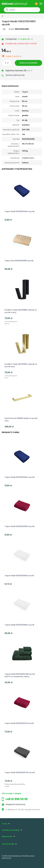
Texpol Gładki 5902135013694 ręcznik (19, 625)
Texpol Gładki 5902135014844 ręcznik (20, 211)
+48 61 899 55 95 (16, 799)
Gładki (25, 97)
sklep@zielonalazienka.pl (15, 804)
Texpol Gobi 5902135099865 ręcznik (19, 261)
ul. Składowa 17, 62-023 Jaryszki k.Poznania (21, 810)
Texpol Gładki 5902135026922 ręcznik (20, 526)
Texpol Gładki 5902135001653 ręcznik (19, 576)
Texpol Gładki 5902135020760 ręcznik (20, 772)
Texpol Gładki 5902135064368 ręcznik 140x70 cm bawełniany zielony (20, 675)
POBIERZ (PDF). (28, 158)
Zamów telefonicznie (15, 75)
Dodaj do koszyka (28, 63)
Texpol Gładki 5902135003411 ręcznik (19, 723)
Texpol (25, 92)
